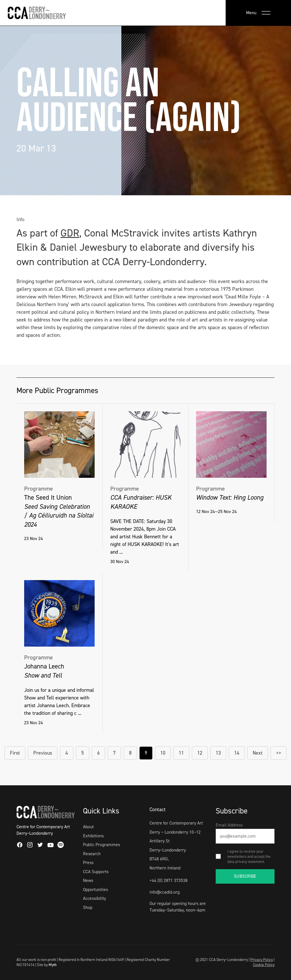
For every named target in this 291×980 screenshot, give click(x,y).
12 (200, 753)
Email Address (229, 825)
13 (218, 753)
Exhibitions (93, 836)
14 (237, 753)
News (88, 880)
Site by (47, 965)
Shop (88, 907)
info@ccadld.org (165, 892)
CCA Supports (96, 872)
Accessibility (94, 898)
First (15, 753)
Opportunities (95, 889)
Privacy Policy (262, 960)
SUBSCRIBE (245, 876)
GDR (70, 233)
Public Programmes (101, 845)
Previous (43, 753)
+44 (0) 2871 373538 (169, 880)
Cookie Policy (264, 965)
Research (92, 854)
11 (181, 753)
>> (278, 753)
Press (88, 862)
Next (258, 753)
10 (163, 753)
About (88, 827)
